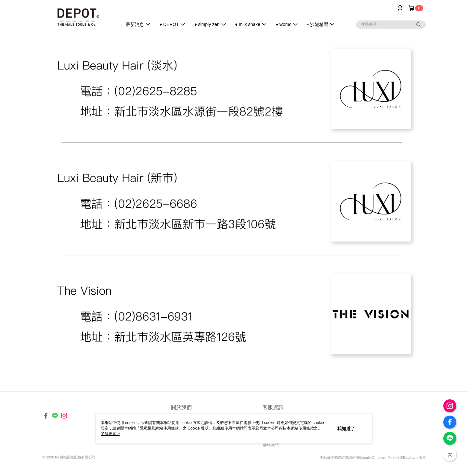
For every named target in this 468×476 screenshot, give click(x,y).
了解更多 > (110, 434)
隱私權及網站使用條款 (159, 428)
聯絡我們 (271, 445)
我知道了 (346, 429)
